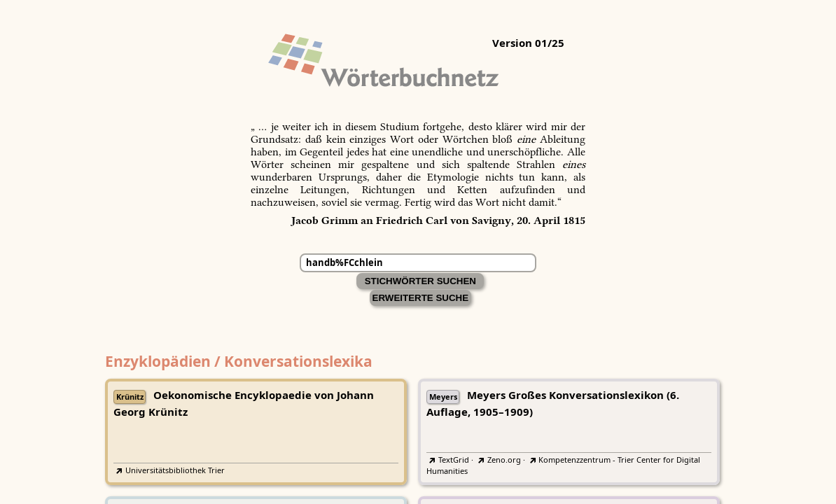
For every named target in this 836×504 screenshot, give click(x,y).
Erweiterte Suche (421, 298)
